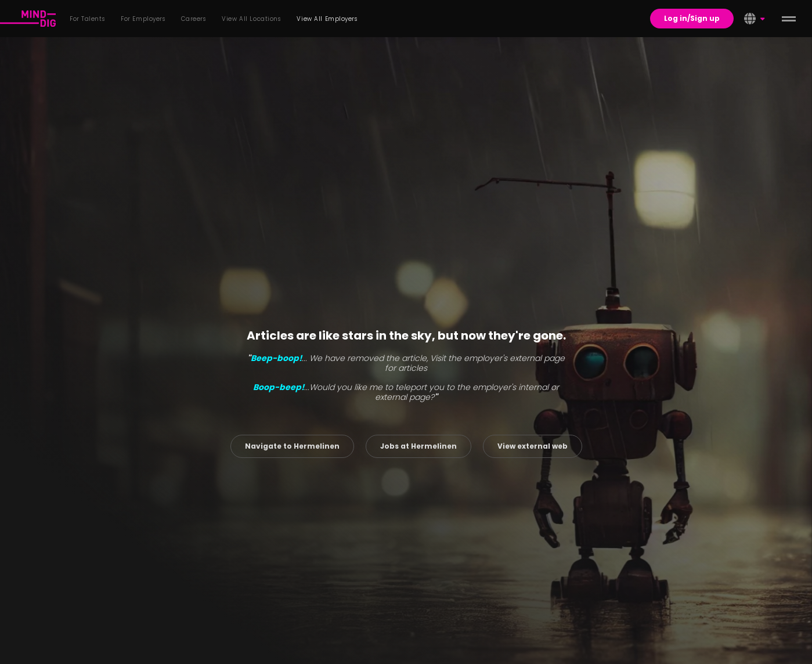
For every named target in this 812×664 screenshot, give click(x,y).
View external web (533, 446)
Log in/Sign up (692, 18)
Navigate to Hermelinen (292, 446)
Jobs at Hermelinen (418, 446)
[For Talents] (28, 19)
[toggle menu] (789, 19)
